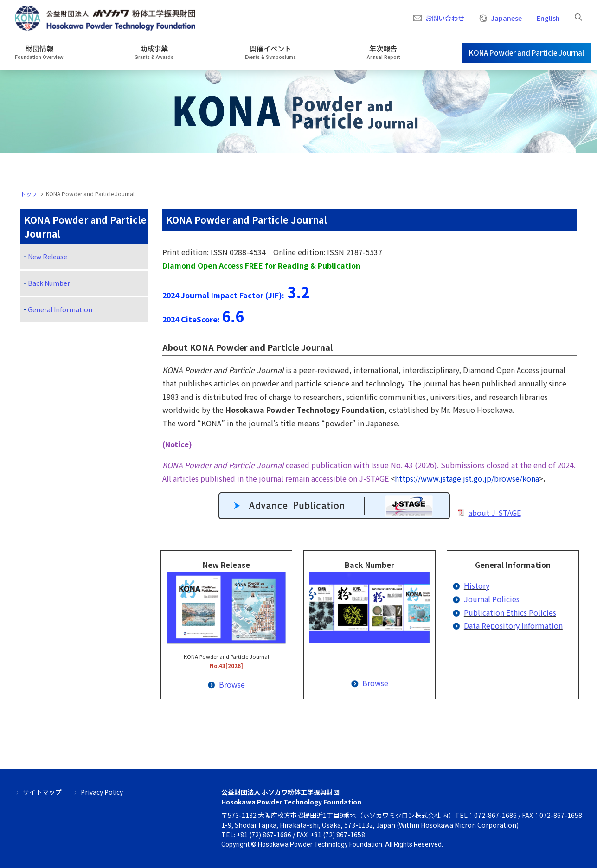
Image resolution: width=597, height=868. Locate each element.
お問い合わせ (445, 18)
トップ (29, 194)
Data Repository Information (513, 625)
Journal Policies (492, 599)
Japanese (506, 18)
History (477, 585)
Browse (232, 684)
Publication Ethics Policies (510, 612)
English (548, 18)
